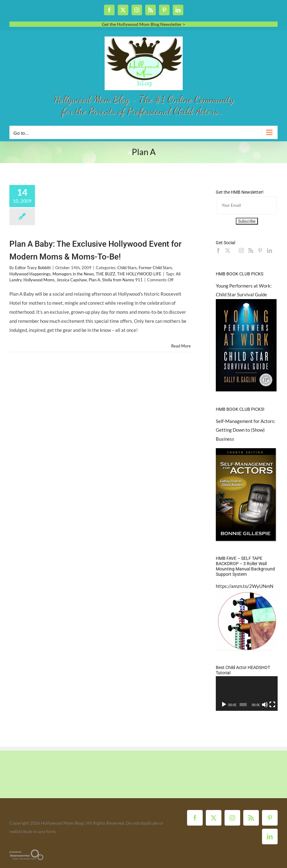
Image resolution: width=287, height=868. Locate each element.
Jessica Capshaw (72, 280)
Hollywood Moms (39, 280)
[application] (247, 693)
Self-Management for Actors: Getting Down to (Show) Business (246, 430)
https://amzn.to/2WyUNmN (245, 586)
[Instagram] (241, 250)
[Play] (224, 705)
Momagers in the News (73, 274)
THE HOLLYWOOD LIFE (139, 274)
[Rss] (251, 250)
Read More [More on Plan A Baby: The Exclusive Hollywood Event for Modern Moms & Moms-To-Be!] (181, 346)
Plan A (94, 280)
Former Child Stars (155, 268)
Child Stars (127, 268)
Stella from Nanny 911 (122, 280)
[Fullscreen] (272, 705)
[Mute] (265, 705)
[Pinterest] (260, 250)
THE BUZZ (106, 274)
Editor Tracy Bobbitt (33, 268)
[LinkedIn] (270, 250)
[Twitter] (228, 250)
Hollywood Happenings (30, 274)
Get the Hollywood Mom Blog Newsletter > (143, 24)
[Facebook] (218, 250)
